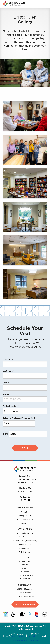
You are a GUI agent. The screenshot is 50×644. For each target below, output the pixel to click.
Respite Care (25, 548)
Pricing (25, 565)
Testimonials (25, 523)
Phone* (6, 394)
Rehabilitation (25, 552)
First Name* (9, 359)
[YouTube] (29, 500)
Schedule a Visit (25, 604)
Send (25, 448)
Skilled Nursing (25, 544)
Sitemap (35, 641)
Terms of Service (34, 636)
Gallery (25, 558)
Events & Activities (25, 519)
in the (6, 434)
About (25, 568)
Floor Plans (25, 561)
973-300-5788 (25, 491)
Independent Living (25, 533)
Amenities (25, 512)
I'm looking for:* (11, 406)
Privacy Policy (17, 636)
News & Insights (25, 575)
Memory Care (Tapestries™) (25, 541)
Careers (25, 572)
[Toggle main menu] (45, 4)
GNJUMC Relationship (25, 597)
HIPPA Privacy (25, 593)
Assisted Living (25, 537)
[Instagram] (25, 500)
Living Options (25, 529)
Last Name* (8, 371)
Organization (25, 585)
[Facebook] (21, 500)
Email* (6, 383)
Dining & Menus (25, 516)
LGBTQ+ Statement (25, 589)
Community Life (25, 508)
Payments (25, 579)
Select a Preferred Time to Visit (19, 418)
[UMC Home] (14, 4)
